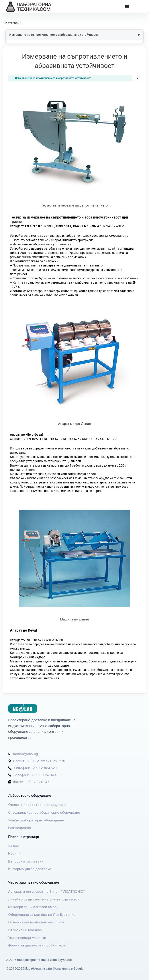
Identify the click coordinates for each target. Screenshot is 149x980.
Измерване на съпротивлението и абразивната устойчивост (54, 35)
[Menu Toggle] (127, 6)
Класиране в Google (69, 968)
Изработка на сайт (39, 968)
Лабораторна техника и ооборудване (44, 960)
